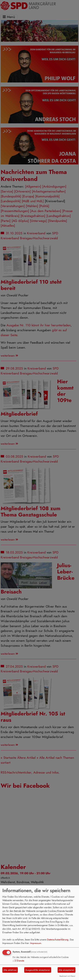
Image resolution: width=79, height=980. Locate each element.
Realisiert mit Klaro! (67, 976)
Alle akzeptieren (66, 970)
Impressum (36, 943)
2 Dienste (18, 961)
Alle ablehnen (10, 970)
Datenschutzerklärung (58, 940)
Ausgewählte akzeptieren (38, 970)
